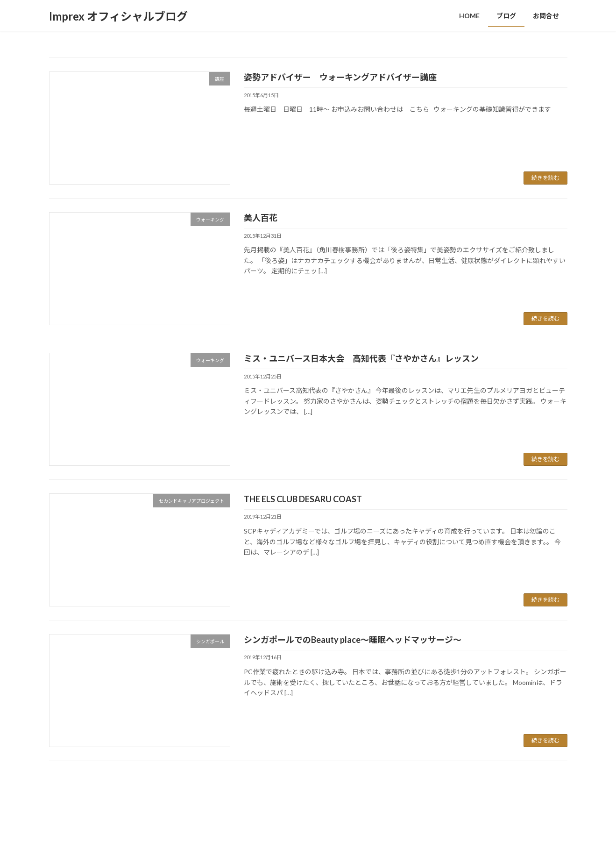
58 (322, 785)
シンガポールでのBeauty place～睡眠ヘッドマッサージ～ (353, 640)
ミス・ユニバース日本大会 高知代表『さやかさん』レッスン (361, 358)
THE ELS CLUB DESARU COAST (303, 499)
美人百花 (261, 218)
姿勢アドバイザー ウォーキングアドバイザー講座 (349, 77)
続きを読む (545, 178)
